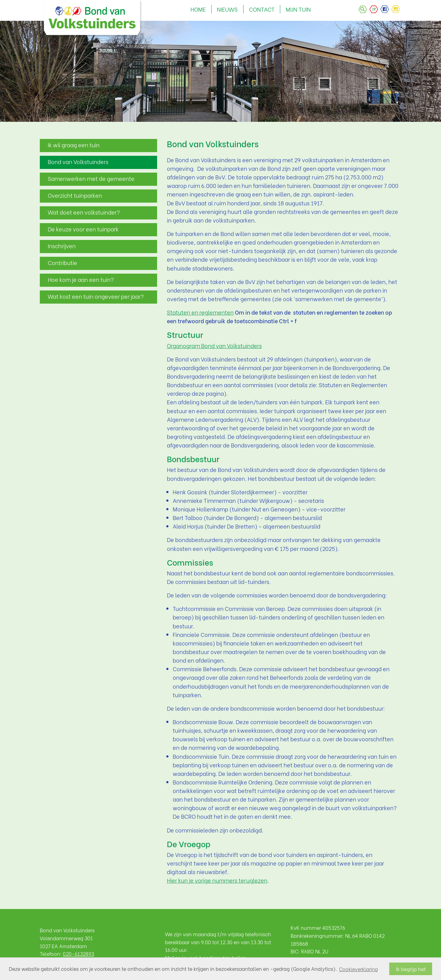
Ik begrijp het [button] (411, 969)
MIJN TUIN (298, 9)
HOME (198, 9)
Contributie (62, 263)
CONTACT (262, 9)
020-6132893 (78, 954)
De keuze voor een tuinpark (83, 229)
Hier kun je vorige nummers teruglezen (217, 880)
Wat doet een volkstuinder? (84, 212)
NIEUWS (227, 9)
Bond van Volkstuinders (78, 162)
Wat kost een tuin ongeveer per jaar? (96, 296)
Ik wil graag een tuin (74, 145)
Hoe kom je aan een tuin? (81, 279)
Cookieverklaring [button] (358, 969)
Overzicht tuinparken (75, 195)
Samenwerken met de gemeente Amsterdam (91, 180)
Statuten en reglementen (200, 312)
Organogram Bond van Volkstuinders (214, 346)
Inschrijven (62, 246)
